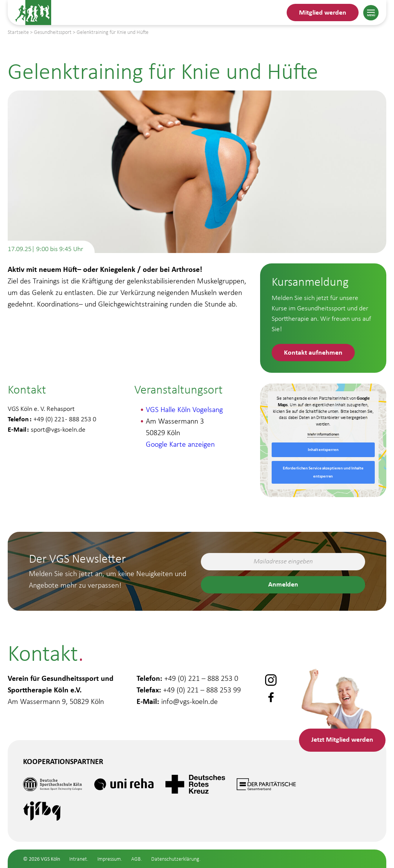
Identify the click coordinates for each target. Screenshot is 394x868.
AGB (136, 859)
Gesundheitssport (52, 839)
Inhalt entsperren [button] (323, 449)
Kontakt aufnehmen (313, 352)
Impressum (109, 859)
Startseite (18, 32)
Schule (29, 861)
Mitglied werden (323, 12)
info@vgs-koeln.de (189, 701)
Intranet (78, 859)
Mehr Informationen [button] (323, 434)
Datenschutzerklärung (175, 859)
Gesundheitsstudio (54, 816)
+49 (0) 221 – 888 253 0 (201, 678)
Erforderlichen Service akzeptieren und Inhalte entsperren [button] (323, 472)
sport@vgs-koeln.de (58, 429)
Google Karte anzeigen (180, 444)
